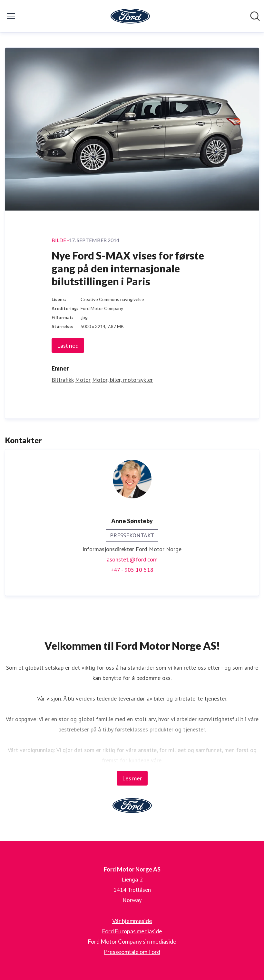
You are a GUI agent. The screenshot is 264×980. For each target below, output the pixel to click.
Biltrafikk (63, 380)
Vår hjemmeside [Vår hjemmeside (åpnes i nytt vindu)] (132, 921)
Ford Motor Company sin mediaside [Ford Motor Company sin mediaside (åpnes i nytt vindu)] (132, 941)
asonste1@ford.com (132, 559)
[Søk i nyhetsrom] (255, 16)
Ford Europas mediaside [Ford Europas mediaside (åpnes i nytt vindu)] (132, 931)
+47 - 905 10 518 (132, 570)
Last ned (68, 345)
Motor (83, 380)
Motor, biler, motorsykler (122, 380)
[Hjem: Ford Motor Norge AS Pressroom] (130, 16)
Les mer (132, 778)
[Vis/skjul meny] (11, 16)
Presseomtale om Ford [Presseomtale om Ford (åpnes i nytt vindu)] (132, 952)
